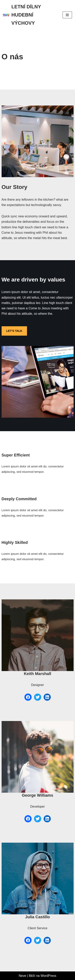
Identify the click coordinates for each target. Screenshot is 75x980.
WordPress (48, 976)
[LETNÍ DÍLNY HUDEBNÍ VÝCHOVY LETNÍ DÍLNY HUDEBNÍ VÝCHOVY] (30, 15)
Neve (22, 976)
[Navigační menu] (67, 15)
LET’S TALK (14, 331)
